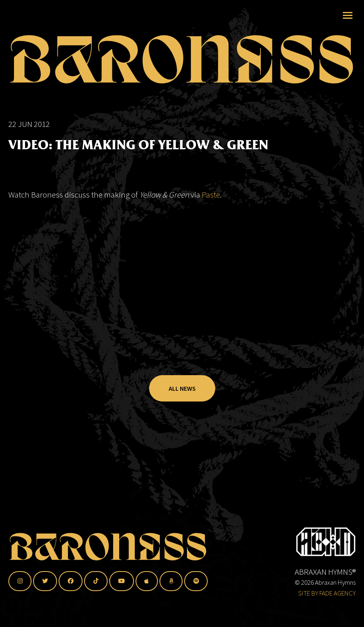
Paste (211, 195)
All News (182, 388)
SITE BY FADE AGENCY (327, 593)
